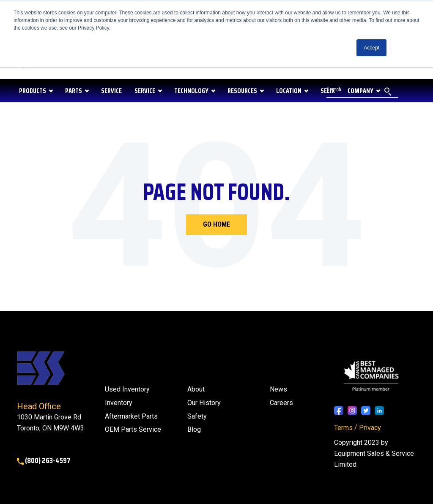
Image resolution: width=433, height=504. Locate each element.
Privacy (370, 428)
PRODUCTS (33, 91)
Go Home (216, 224)
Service (145, 91)
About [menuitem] (196, 389)
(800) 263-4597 (44, 460)
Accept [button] (371, 48)
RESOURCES (242, 91)
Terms (343, 428)
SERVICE (111, 91)
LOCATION (289, 91)
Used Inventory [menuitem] (127, 389)
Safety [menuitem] (197, 416)
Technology (191, 91)
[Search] (362, 91)
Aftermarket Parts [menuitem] (131, 416)
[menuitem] (194, 430)
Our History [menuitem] (204, 403)
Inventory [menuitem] (119, 403)
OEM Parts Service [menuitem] (133, 429)
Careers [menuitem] (281, 403)
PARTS (74, 91)
